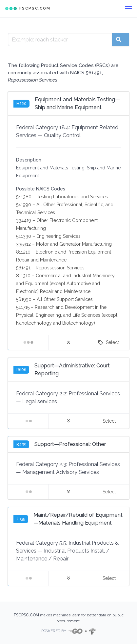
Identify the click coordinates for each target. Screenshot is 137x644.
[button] (128, 9)
